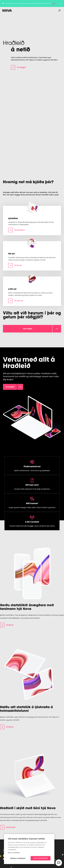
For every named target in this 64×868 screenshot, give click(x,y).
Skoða (53, 3)
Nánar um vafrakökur (14, 852)
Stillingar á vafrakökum (18, 858)
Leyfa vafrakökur (41, 858)
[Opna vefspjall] (59, 863)
